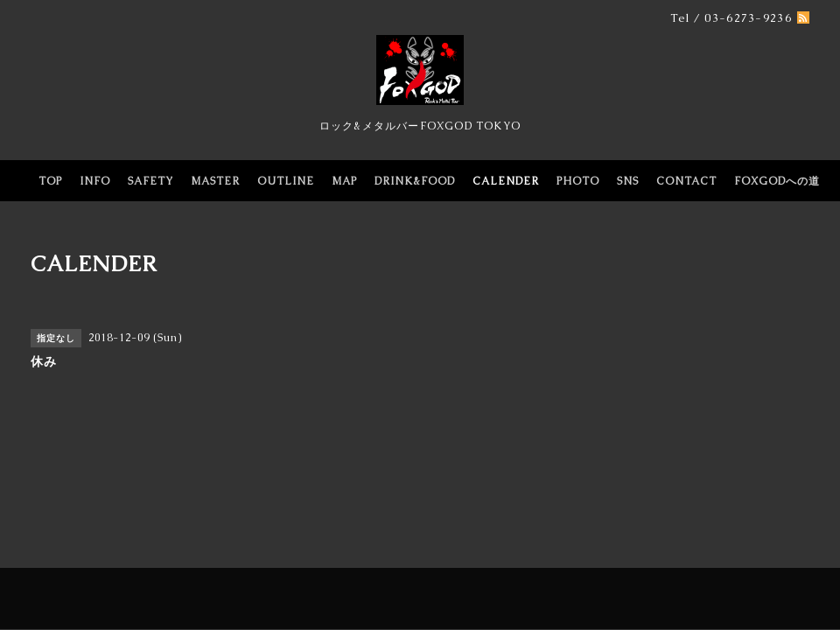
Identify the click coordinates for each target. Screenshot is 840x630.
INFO (95, 181)
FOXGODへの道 (777, 181)
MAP (344, 181)
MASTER (215, 181)
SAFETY (150, 181)
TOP (50, 181)
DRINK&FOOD (415, 181)
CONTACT (686, 181)
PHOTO (578, 181)
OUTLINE (286, 181)
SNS (628, 181)
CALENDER (506, 181)
